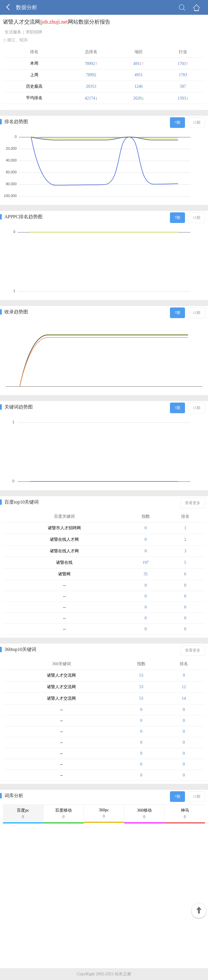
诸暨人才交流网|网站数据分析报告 (57, 22)
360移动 (144, 814)
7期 (178, 122)
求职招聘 (34, 32)
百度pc (23, 814)
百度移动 (63, 814)
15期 (196, 122)
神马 (185, 814)
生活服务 (13, 32)
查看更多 (193, 503)
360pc (104, 813)
